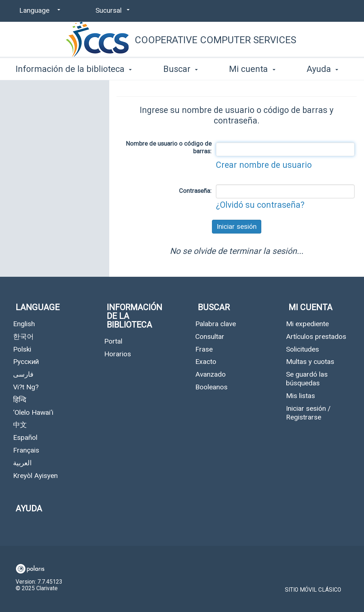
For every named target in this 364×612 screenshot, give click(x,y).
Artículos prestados (316, 337)
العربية (22, 463)
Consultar (210, 337)
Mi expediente (307, 324)
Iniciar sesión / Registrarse (308, 413)
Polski (22, 349)
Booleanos (211, 387)
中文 (20, 425)
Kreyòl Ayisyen (35, 476)
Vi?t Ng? (26, 387)
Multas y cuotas (310, 362)
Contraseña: (195, 191)
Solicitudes (302, 349)
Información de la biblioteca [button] (74, 69)
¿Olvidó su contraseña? (260, 205)
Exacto (206, 362)
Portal (113, 341)
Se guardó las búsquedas (307, 379)
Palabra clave (216, 324)
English (24, 324)
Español (25, 437)
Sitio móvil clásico (313, 590)
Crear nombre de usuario (264, 165)
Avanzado (210, 374)
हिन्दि (20, 400)
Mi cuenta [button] (252, 69)
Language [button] (38, 307)
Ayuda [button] (322, 69)
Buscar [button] (181, 69)
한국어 (23, 337)
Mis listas (300, 396)
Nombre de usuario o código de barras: (169, 147)
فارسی (23, 374)
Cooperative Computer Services (215, 40)
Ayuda (29, 509)
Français (26, 450)
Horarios (118, 354)
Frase (204, 349)
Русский (26, 362)
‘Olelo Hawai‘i (33, 412)
